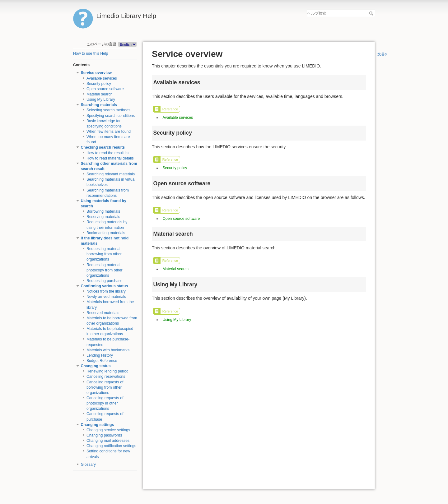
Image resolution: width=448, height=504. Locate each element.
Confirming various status (105, 286)
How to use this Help (91, 53)
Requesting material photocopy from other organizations (105, 270)
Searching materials (99, 105)
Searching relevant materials (111, 174)
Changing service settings (108, 430)
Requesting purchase (105, 281)
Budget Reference (102, 361)
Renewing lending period (107, 371)
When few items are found (109, 132)
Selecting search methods (108, 110)
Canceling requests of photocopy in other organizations (105, 403)
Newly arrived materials (106, 297)
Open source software (105, 89)
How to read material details (110, 158)
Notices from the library (106, 291)
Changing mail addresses (108, 441)
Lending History (100, 355)
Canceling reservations (106, 377)
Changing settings (98, 425)
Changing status (96, 366)
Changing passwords (104, 435)
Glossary (88, 465)
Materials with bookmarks (108, 350)
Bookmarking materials (106, 233)
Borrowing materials (103, 211)
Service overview (96, 73)
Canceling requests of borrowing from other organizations (105, 387)
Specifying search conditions (111, 116)
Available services (102, 78)
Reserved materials (103, 313)
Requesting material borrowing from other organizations (104, 254)
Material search (100, 94)
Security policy (99, 84)
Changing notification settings (111, 446)
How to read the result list (108, 153)
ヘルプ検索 (372, 13)
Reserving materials (103, 217)
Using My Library (101, 99)
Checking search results (103, 147)
